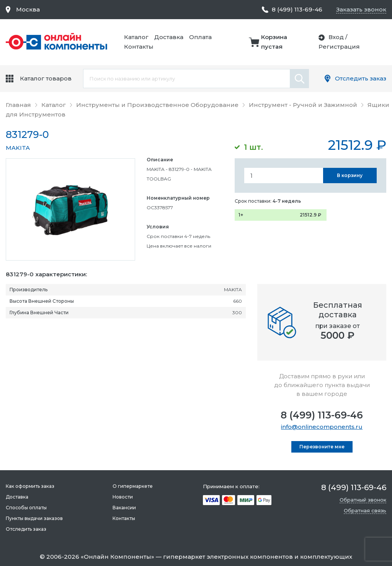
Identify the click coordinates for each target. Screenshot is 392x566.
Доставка (169, 37)
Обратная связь (365, 510)
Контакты (139, 47)
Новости (123, 497)
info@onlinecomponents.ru (322, 427)
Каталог (136, 37)
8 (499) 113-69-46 (322, 415)
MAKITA (18, 148)
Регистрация (339, 47)
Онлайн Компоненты (118, 557)
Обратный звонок (363, 500)
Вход (336, 37)
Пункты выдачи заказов (34, 518)
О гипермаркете (133, 486)
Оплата (200, 37)
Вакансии (124, 508)
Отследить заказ (361, 78)
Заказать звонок (361, 9)
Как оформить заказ (30, 486)
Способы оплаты (26, 508)
